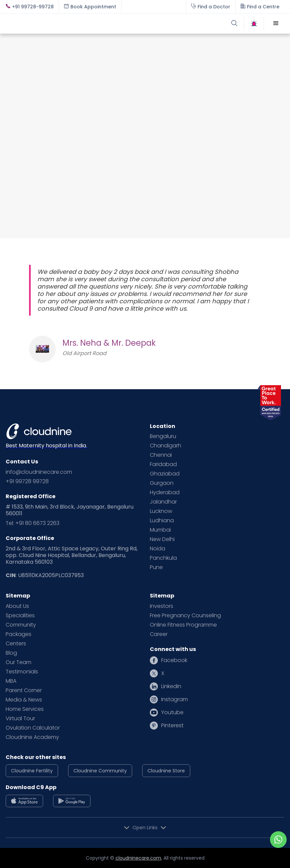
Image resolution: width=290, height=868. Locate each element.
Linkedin (171, 686)
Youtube (172, 713)
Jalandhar (163, 502)
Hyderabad (165, 493)
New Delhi (162, 539)
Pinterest (172, 726)
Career (159, 634)
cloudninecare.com (138, 858)
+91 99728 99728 (27, 481)
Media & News (24, 700)
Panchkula (163, 558)
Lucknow (161, 511)
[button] (276, 23)
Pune (156, 567)
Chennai (161, 455)
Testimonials (22, 672)
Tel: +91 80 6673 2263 (33, 523)
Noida (158, 549)
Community (21, 625)
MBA (11, 681)
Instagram (175, 699)
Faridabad (163, 464)
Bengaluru (163, 436)
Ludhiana (162, 521)
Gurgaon (162, 483)
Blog (11, 653)
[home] (75, 23)
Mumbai (160, 530)
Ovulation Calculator (33, 728)
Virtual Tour (20, 719)
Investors (162, 606)
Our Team (19, 662)
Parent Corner (24, 690)
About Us (17, 606)
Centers (16, 644)
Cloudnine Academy (32, 737)
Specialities (20, 616)
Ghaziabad (165, 474)
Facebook (174, 660)
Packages (19, 634)
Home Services (25, 709)
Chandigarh (166, 446)
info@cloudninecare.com (39, 472)
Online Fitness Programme (183, 625)
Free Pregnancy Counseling (185, 616)
